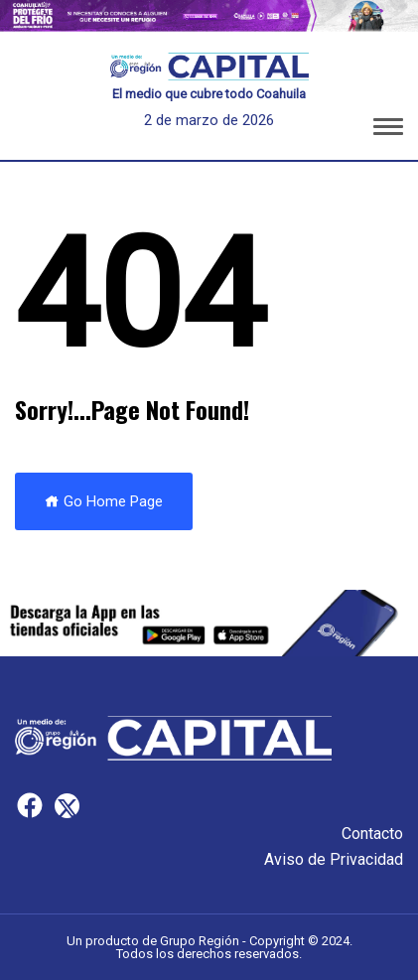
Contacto (372, 834)
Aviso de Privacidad (334, 859)
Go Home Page (104, 501)
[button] (388, 130)
